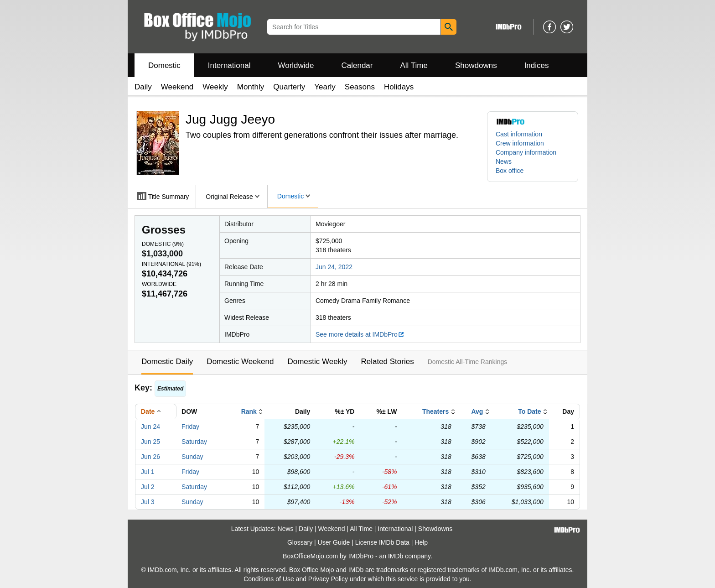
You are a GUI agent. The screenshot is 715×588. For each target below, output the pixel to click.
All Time (414, 65)
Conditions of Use (269, 579)
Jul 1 (148, 472)
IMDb (396, 556)
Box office (510, 171)
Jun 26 (150, 457)
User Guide (334, 542)
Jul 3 (148, 502)
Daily (143, 87)
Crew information (520, 143)
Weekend (177, 87)
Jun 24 (150, 427)
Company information (526, 152)
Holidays (399, 87)
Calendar (357, 65)
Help (421, 542)
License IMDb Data (382, 542)
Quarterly (289, 87)
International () (171, 264)
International (229, 65)
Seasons (360, 87)
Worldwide (296, 65)
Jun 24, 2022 (334, 267)
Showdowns (476, 65)
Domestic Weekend (240, 362)
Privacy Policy (328, 579)
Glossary (300, 542)
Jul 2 (148, 487)
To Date (529, 411)
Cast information (519, 134)
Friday (190, 427)
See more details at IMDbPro (360, 334)
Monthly (251, 87)
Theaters (435, 411)
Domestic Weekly (317, 362)
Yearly (325, 87)
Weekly (215, 87)
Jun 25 (150, 442)
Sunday (192, 457)
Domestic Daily (167, 362)
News (504, 161)
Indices (537, 65)
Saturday (194, 442)
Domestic (164, 65)
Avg (477, 411)
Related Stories (387, 362)
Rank (249, 411)
